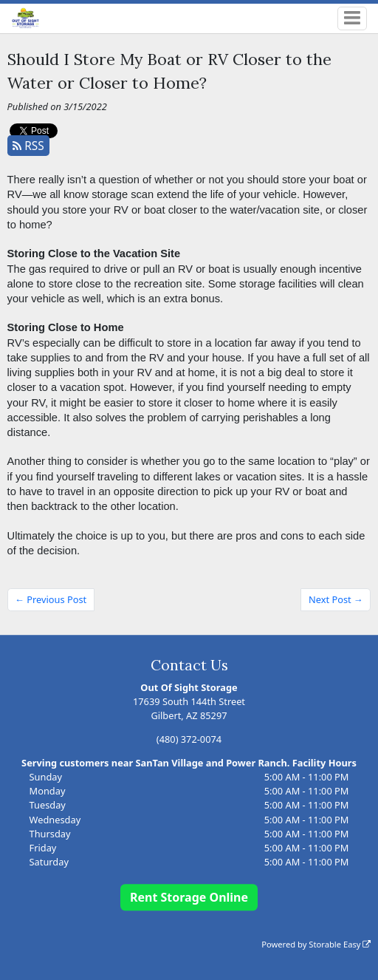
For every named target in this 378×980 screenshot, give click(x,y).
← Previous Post (51, 599)
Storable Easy (340, 944)
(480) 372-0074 (189, 739)
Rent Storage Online (189, 897)
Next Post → (336, 599)
